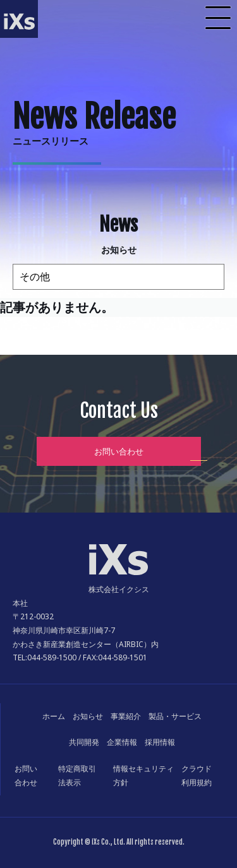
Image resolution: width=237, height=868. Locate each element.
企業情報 (122, 742)
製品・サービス (175, 716)
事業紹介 (126, 716)
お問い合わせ (119, 451)
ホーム (54, 716)
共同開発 (84, 742)
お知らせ (88, 716)
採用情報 (160, 742)
